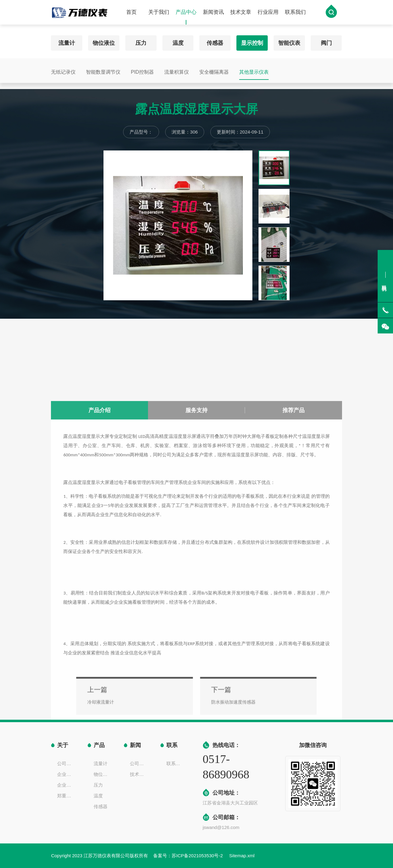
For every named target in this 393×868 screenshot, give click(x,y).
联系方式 (175, 763)
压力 (141, 40)
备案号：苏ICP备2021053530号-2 (189, 856)
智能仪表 (289, 40)
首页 (131, 13)
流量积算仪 (177, 69)
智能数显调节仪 (103, 69)
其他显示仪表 (254, 69)
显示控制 (252, 40)
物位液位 (104, 40)
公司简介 (66, 763)
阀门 (326, 40)
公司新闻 (139, 763)
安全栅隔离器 (214, 69)
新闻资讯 (213, 13)
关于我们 (159, 13)
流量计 (67, 40)
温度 (178, 40)
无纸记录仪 (63, 69)
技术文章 (241, 13)
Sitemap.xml (242, 856)
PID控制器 (142, 69)
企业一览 (66, 785)
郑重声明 (66, 796)
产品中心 (186, 18)
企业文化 (66, 774)
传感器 (215, 40)
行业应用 (268, 13)
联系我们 (295, 13)
